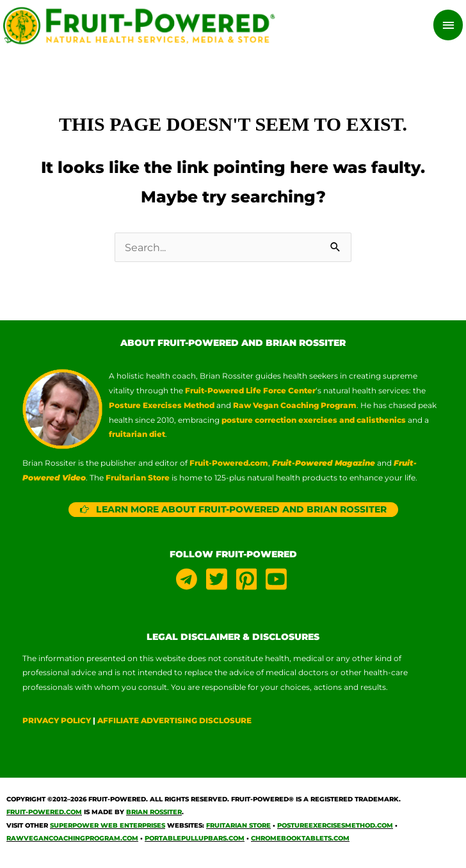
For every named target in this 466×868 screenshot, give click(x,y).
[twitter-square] (220, 581)
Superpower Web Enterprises (108, 827)
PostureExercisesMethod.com (335, 827)
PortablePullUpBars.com (195, 841)
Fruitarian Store (238, 827)
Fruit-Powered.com (229, 465)
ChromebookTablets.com (300, 841)
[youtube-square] (278, 581)
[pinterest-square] (250, 581)
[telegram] (190, 581)
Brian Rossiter (154, 815)
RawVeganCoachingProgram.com (72, 841)
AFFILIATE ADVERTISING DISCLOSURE (174, 723)
